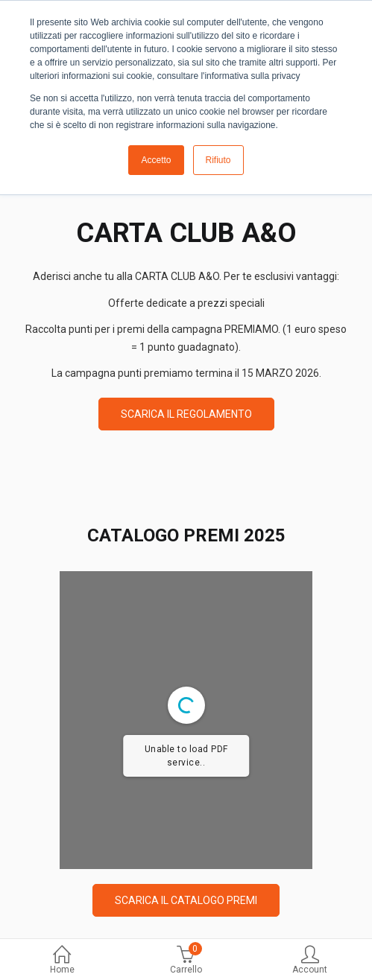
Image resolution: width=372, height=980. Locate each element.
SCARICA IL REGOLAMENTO (186, 414)
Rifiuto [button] (218, 160)
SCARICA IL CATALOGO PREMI (186, 900)
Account (310, 961)
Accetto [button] (156, 160)
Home (62, 961)
